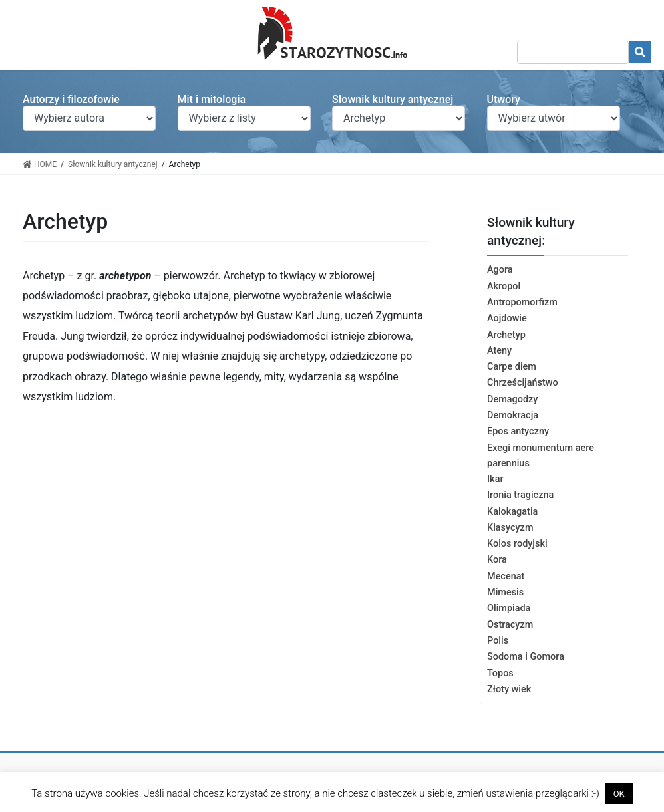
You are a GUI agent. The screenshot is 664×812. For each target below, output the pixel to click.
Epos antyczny (518, 431)
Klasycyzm (510, 528)
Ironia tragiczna (520, 495)
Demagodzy (512, 399)
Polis (498, 641)
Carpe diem (512, 367)
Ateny (499, 351)
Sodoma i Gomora (526, 657)
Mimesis (505, 592)
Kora (497, 560)
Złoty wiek (509, 689)
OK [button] (619, 794)
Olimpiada (509, 608)
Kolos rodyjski (517, 544)
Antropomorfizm (522, 302)
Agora (500, 270)
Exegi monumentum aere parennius (541, 456)
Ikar (495, 479)
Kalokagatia (512, 512)
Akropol (504, 286)
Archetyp (506, 335)
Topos (500, 673)
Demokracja (513, 415)
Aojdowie (507, 318)
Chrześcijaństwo (523, 383)
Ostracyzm (510, 625)
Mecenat (506, 576)
